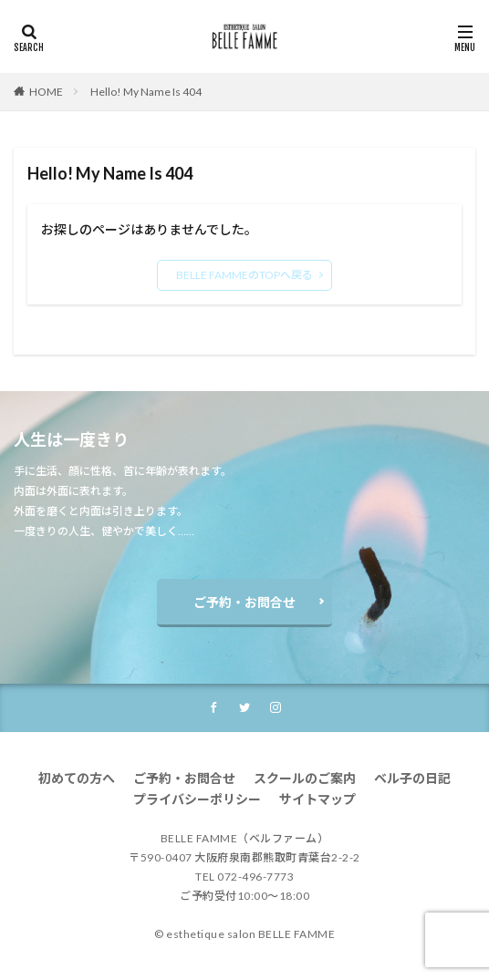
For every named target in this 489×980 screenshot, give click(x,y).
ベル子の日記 (412, 778)
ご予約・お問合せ (244, 602)
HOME (46, 92)
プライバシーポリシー (197, 799)
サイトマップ (317, 799)
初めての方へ (77, 778)
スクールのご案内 (305, 778)
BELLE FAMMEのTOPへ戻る (244, 275)
